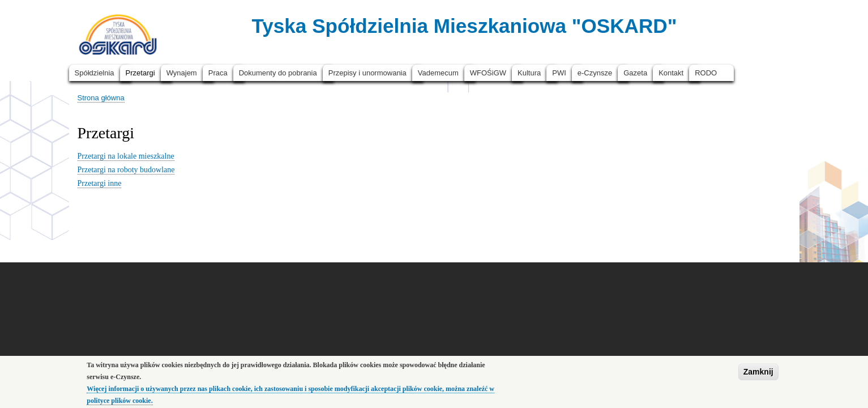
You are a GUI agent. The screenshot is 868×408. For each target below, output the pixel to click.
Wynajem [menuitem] (182, 73)
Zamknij (758, 375)
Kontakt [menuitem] (671, 73)
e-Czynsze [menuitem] (595, 73)
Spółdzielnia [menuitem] (95, 73)
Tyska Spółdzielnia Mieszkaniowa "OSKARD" (464, 26)
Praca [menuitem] (218, 73)
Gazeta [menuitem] (635, 73)
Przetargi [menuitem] (140, 73)
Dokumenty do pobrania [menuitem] (278, 73)
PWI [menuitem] (559, 73)
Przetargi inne (100, 183)
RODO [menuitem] (706, 73)
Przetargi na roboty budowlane (126, 170)
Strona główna (101, 98)
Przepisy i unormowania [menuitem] (367, 73)
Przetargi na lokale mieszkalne (126, 156)
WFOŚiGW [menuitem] (488, 73)
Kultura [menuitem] (529, 73)
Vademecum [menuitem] (438, 73)
